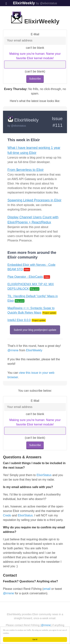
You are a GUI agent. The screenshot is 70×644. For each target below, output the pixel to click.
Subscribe (35, 79)
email (47, 589)
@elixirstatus (18, 126)
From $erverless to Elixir (26, 170)
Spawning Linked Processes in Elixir (34, 200)
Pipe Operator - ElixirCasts (25, 277)
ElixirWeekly (24, 3)
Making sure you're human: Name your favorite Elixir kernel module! (35, 56)
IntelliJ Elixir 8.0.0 (19, 320)
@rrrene (13, 350)
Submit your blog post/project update (35, 330)
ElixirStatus (44, 475)
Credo (7, 515)
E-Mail (35, 34)
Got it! (35, 639)
